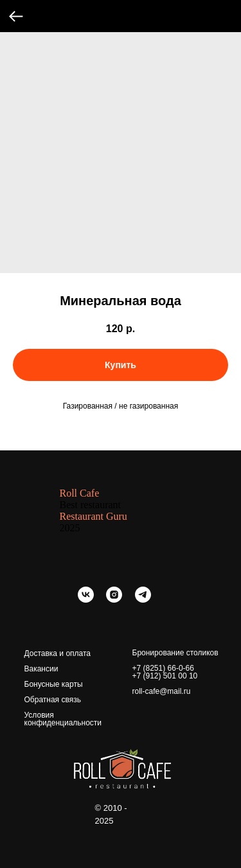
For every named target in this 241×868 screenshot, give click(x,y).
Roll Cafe (80, 493)
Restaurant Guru (94, 516)
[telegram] (143, 599)
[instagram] (114, 599)
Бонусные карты (54, 684)
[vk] (86, 599)
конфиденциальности (63, 723)
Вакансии (41, 669)
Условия (39, 715)
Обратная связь (53, 700)
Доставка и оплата (58, 653)
